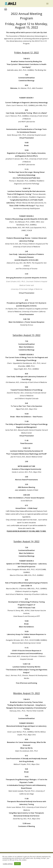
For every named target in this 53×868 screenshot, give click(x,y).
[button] (47, 4)
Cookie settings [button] (8, 864)
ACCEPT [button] (17, 864)
